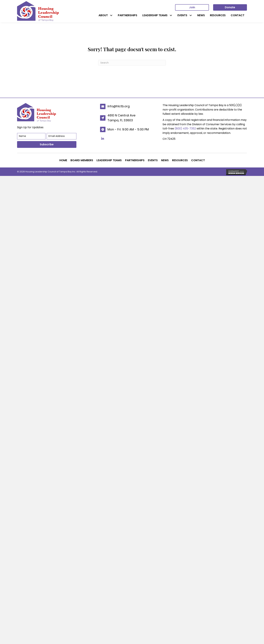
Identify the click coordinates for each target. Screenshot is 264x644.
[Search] (132, 63)
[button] (111, 15)
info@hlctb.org (119, 106)
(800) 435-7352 (185, 129)
